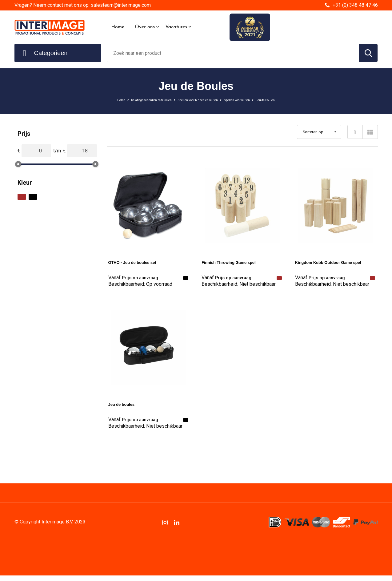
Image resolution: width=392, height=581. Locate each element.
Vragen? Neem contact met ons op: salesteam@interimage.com (83, 5)
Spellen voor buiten (254, 99)
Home (118, 27)
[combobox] (233, 53)
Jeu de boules (125, 407)
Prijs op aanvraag (137, 278)
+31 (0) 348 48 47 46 (355, 5)
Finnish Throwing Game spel (235, 262)
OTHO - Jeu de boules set (138, 262)
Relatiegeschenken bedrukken (132, 99)
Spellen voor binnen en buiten (198, 99)
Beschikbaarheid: (140, 286)
